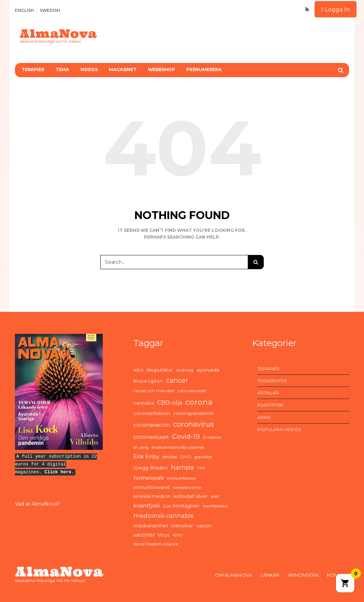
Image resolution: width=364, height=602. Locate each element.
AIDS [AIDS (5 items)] (138, 370)
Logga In (336, 9)
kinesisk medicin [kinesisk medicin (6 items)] (152, 496)
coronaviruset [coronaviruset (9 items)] (151, 437)
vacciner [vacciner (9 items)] (144, 535)
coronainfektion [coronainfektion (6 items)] (152, 413)
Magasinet (122, 70)
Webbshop (161, 70)
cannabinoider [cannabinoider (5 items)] (192, 391)
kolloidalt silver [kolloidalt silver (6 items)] (191, 496)
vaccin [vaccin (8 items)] (204, 526)
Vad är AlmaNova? (38, 504)
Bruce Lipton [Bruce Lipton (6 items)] (148, 381)
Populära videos (279, 429)
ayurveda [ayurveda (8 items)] (208, 370)
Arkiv (264, 417)
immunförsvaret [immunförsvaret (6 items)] (152, 487)
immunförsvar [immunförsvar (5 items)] (181, 478)
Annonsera (303, 575)
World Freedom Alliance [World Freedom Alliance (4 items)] (156, 544)
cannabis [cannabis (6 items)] (144, 403)
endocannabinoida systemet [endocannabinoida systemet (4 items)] (178, 447)
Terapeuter (272, 381)
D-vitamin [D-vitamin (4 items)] (212, 438)
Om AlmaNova (234, 575)
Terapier (33, 70)
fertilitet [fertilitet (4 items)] (170, 457)
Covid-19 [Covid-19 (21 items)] (186, 436)
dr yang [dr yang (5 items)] (141, 447)
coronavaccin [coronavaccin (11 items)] (152, 425)
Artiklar (268, 393)
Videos (89, 70)
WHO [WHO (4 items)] (177, 535)
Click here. (59, 472)
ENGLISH (24, 10)
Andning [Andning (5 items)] (185, 370)
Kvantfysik (270, 405)
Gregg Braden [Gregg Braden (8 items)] (151, 468)
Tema (62, 70)
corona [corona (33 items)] (199, 402)
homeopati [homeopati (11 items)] (148, 478)
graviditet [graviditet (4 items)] (203, 457)
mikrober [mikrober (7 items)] (182, 526)
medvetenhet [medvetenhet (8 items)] (151, 526)
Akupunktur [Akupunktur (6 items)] (160, 370)
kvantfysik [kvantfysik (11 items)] (147, 505)
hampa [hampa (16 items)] (183, 467)
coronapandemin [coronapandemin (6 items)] (193, 413)
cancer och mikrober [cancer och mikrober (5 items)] (154, 391)
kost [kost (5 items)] (215, 496)
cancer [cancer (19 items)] (177, 380)
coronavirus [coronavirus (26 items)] (194, 424)
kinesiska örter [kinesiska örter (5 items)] (188, 488)
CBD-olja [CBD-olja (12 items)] (170, 403)
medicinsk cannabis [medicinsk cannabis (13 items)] (164, 516)
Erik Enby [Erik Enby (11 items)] (146, 456)
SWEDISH (50, 10)
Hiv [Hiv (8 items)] (201, 468)
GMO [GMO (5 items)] (186, 457)
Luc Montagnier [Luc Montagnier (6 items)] (181, 506)
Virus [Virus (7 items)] (164, 535)
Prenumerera (204, 70)
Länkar (270, 575)
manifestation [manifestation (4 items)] (215, 506)
